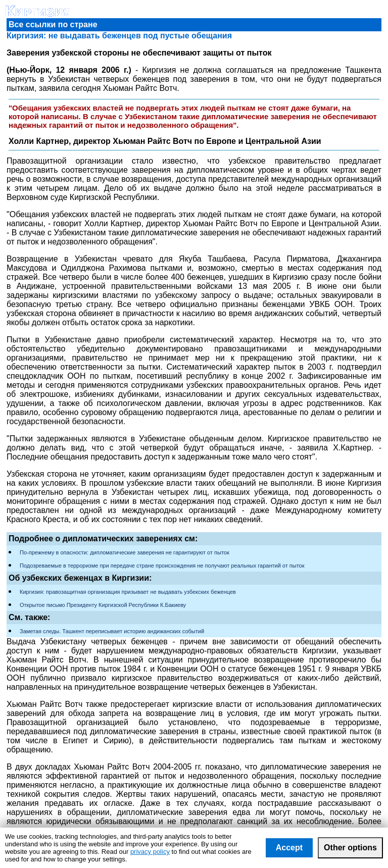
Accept (289, 848)
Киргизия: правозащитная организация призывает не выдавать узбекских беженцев (128, 592)
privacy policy (150, 852)
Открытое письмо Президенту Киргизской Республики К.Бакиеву (103, 605)
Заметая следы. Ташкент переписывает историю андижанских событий (112, 631)
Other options (350, 848)
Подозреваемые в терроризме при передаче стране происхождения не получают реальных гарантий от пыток (162, 566)
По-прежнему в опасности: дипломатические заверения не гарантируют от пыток (125, 552)
